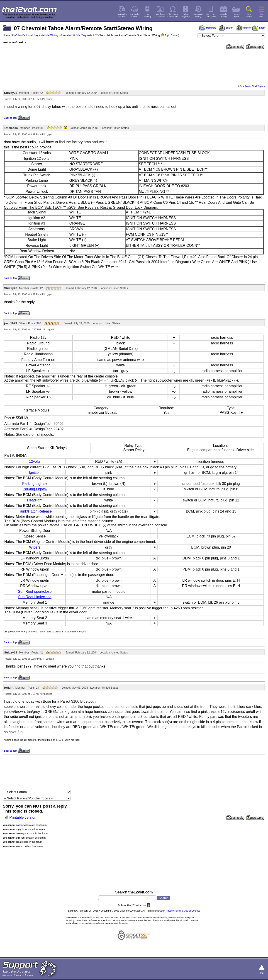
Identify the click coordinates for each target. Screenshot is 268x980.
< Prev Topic (244, 86)
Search (226, 28)
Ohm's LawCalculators (173, 15)
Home (6, 35)
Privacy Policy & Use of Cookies (183, 911)
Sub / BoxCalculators (211, 15)
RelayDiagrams (185, 15)
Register (244, 28)
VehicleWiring (224, 15)
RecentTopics (236, 15)
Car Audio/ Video (135, 15)
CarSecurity (147, 15)
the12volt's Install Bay (25, 35)
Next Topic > (259, 86)
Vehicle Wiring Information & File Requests (67, 35)
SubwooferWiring (198, 15)
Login (259, 28)
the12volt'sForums (122, 15)
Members (208, 28)
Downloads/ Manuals (160, 15)
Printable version (23, 817)
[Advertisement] (134, 67)
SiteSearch (249, 15)
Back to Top (10, 118)
